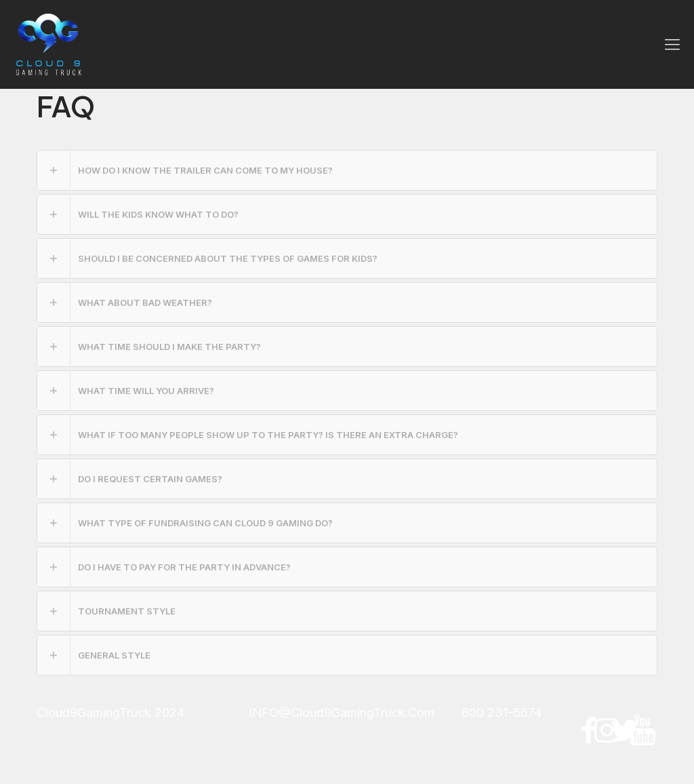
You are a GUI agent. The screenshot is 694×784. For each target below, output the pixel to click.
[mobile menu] (672, 44)
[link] (347, 170)
